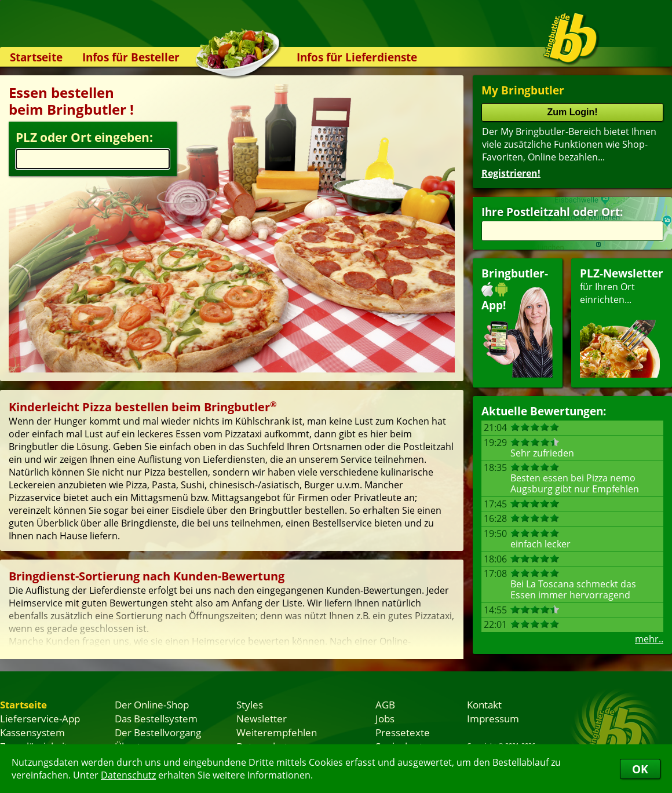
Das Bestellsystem (156, 718)
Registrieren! (511, 173)
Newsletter (262, 718)
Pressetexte (403, 732)
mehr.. (649, 639)
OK (640, 769)
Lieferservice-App (40, 718)
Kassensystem (32, 732)
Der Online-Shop (152, 704)
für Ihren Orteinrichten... (622, 322)
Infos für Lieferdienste (357, 57)
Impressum (493, 718)
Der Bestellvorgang (158, 732)
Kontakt (484, 704)
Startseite (36, 57)
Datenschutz (128, 775)
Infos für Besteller (131, 57)
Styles (250, 704)
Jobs (385, 718)
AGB (385, 704)
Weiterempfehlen (277, 732)
